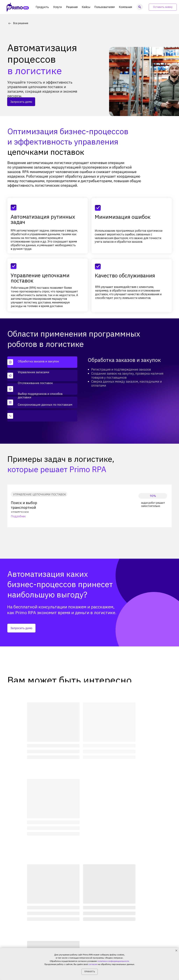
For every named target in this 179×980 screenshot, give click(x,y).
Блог (105, 918)
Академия (82, 912)
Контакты (108, 930)
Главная (12, 877)
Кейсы (60, 924)
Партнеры (62, 930)
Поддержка (83, 930)
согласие (93, 964)
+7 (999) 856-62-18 (68, 946)
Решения (28, 877)
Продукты (62, 912)
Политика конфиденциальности (26, 946)
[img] (136, 904)
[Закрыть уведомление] (176, 951)
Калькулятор (83, 924)
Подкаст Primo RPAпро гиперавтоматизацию (150, 934)
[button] (163, 7)
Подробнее (18, 516)
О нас (105, 912)
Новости (107, 924)
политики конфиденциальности (113, 961)
